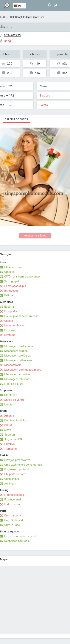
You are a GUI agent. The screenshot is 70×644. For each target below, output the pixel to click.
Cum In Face (12, 525)
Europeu (45, 96)
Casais (9, 321)
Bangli (19, 17)
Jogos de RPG (13, 439)
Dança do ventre (14, 400)
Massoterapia (13, 365)
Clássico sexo (13, 267)
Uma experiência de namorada (23, 465)
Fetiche (9, 295)
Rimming (10, 335)
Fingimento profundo (17, 469)
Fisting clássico (14, 495)
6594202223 (12, 35)
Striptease (11, 395)
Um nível (10, 272)
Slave (8, 430)
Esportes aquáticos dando (21, 536)
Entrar (56, 5)
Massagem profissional (19, 346)
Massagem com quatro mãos (23, 370)
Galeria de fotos (16, 119)
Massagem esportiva (17, 374)
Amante (9, 416)
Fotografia (11, 311)
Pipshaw (10, 330)
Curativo (10, 444)
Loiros (44, 105)
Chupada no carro (15, 474)
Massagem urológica (17, 356)
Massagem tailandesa (18, 360)
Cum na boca (13, 516)
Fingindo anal (13, 500)
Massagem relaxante (17, 379)
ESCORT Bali (7, 17)
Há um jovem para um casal (22, 316)
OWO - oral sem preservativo (22, 277)
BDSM (8, 425)
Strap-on (10, 435)
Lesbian (9, 404)
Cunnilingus (12, 479)
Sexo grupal (12, 281)
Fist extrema (12, 504)
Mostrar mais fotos (35, 236)
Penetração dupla (15, 286)
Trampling (10, 449)
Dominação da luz (15, 420)
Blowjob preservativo (17, 460)
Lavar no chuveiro (15, 325)
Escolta (9, 307)
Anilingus (10, 484)
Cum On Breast (14, 520)
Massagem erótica (16, 351)
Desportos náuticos (17, 541)
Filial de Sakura (14, 384)
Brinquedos (11, 291)
